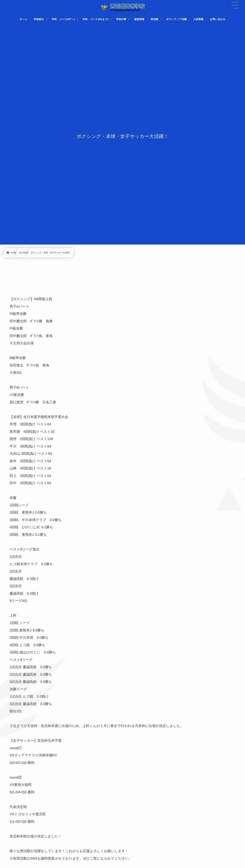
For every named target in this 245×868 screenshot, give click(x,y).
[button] (235, 5)
